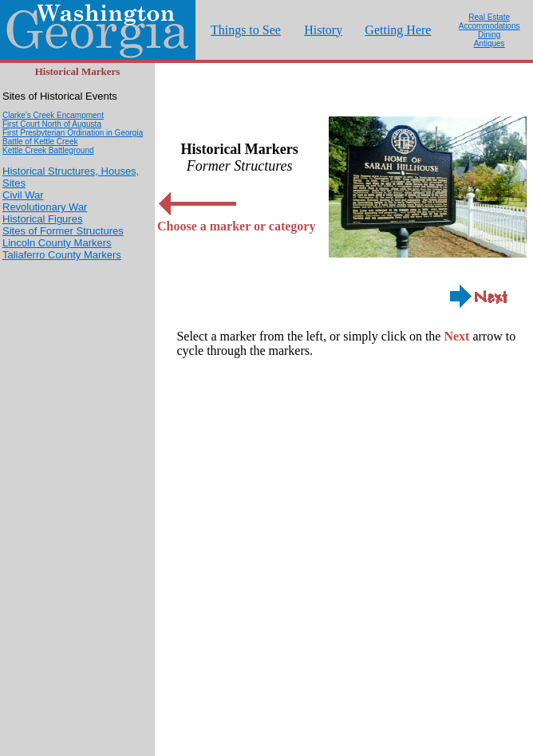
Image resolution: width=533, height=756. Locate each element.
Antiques (490, 43)
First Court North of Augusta (52, 124)
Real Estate (489, 17)
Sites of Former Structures (63, 231)
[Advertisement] (77, 517)
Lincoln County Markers (57, 243)
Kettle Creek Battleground (48, 150)
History (323, 30)
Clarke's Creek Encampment (53, 115)
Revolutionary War (45, 207)
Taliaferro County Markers (62, 255)
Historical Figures (42, 219)
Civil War (23, 195)
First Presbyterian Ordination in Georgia (73, 133)
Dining (489, 35)
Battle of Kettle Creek (40, 142)
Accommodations (490, 26)
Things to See (246, 30)
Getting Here (398, 30)
